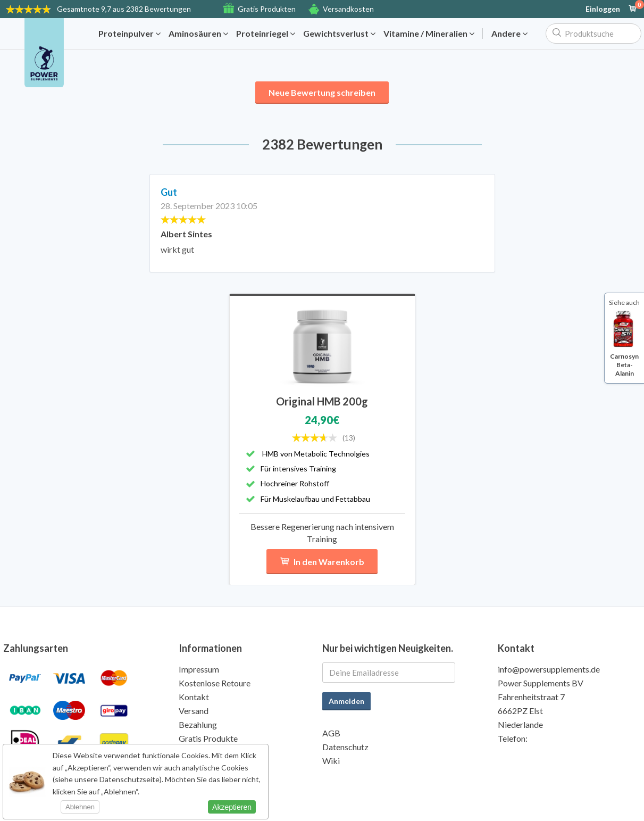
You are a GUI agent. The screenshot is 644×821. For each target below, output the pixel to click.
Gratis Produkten (267, 9)
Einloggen (603, 9)
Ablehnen (80, 807)
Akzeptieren (232, 807)
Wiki (331, 761)
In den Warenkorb (322, 562)
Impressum (199, 669)
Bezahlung (198, 724)
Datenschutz (345, 747)
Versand (194, 711)
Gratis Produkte (208, 738)
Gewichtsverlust (339, 34)
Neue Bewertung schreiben (322, 92)
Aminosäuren (198, 34)
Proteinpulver (129, 34)
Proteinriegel (266, 34)
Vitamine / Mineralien (429, 34)
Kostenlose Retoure (215, 683)
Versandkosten (348, 9)
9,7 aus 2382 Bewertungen (124, 9)
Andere (509, 34)
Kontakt (194, 697)
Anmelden (346, 701)
